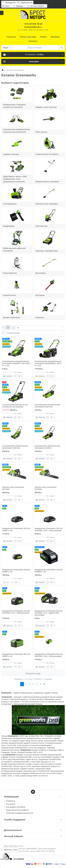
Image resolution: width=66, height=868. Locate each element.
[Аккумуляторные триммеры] (49, 166)
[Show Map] (33, 792)
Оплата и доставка (28, 37)
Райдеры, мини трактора (46, 107)
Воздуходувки (9, 226)
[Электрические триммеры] (49, 193)
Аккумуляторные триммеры (47, 182)
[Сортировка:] (35, 333)
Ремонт (43, 37)
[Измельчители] (17, 285)
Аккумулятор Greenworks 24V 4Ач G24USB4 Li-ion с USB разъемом (16, 612)
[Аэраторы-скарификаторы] (49, 238)
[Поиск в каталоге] (35, 48)
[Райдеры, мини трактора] (49, 94)
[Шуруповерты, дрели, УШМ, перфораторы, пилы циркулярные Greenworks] (17, 166)
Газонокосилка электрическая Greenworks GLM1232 (47, 406)
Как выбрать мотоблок (16, 807)
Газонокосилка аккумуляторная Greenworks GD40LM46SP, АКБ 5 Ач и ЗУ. (48, 363)
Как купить (11, 804)
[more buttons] (22, 376)
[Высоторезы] (49, 263)
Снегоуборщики (10, 204)
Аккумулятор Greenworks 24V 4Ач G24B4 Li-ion (16, 571)
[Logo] (33, 14)
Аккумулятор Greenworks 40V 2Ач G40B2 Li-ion (16, 655)
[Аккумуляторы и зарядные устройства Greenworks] (17, 94)
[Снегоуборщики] (17, 193)
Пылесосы (40, 317)
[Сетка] (8, 327)
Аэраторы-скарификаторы (47, 251)
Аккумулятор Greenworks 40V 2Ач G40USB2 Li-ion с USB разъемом (49, 655)
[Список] (4, 327)
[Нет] (7, 582)
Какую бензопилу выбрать (17, 810)
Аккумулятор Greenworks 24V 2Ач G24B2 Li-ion (16, 529)
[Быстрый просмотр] (19, 376)
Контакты (33, 41)
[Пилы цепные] (49, 119)
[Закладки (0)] (9, 2)
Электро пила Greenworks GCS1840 (13, 488)
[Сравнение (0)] (25, 2)
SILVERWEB (19, 859)
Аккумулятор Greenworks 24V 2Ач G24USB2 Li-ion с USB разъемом (49, 529)
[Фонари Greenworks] (17, 307)
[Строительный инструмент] (49, 144)
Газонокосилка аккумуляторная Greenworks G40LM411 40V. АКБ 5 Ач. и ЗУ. (16, 363)
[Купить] (8, 376)
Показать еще (33, 673)
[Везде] (7, 48)
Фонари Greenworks (12, 317)
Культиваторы (42, 226)
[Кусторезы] (49, 285)
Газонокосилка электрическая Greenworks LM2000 (47, 447)
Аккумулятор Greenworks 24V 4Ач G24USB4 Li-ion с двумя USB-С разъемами (49, 613)
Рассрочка (11, 37)
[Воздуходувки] (17, 216)
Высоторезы (41, 273)
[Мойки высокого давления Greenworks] (17, 238)
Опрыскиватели (10, 273)
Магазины (55, 37)
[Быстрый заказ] (16, 376)
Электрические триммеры (47, 204)
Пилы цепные (41, 132)
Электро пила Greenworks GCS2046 (46, 488)
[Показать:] (40, 328)
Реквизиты (11, 801)
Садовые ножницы (11, 154)
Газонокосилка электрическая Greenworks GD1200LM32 (15, 406)
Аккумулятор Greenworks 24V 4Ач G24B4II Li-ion (49, 571)
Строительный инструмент (47, 154)
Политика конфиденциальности (20, 813)
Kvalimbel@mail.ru (33, 27)
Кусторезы (40, 295)
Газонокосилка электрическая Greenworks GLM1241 (15, 447)
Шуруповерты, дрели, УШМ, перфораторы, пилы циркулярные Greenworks (15, 179)
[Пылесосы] (49, 307)
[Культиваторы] (49, 216)
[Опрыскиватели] (17, 263)
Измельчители (9, 295)
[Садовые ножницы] (17, 144)
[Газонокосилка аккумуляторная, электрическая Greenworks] (17, 119)
